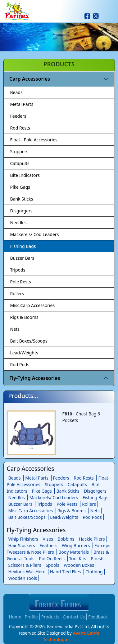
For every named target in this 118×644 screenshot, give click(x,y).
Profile (31, 617)
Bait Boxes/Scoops (29, 341)
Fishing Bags (23, 246)
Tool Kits (78, 559)
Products (50, 617)
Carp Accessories (30, 79)
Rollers (17, 294)
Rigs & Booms (24, 317)
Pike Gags (20, 187)
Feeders (18, 116)
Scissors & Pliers (25, 565)
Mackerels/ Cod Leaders (35, 234)
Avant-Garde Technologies (71, 636)
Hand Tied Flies (66, 572)
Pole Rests (21, 282)
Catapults (20, 163)
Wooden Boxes (79, 565)
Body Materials (74, 552)
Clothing (94, 572)
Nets (15, 329)
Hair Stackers (22, 545)
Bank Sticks (22, 199)
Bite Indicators (25, 175)
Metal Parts (22, 104)
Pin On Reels (52, 559)
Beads (16, 92)
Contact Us (74, 617)
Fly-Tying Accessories (35, 378)
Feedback (98, 617)
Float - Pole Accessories (34, 140)
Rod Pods (20, 365)
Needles (18, 223)
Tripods (18, 270)
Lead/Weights (24, 353)
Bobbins (66, 539)
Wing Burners (76, 545)
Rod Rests (20, 128)
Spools (52, 565)
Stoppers (19, 152)
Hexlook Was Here (27, 572)
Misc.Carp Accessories (33, 305)
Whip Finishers (23, 539)
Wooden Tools (23, 578)
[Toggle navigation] (110, 17)
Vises (48, 539)
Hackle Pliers (92, 539)
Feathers (49, 545)
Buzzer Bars (22, 258)
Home (15, 617)
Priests (98, 559)
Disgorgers (21, 211)
